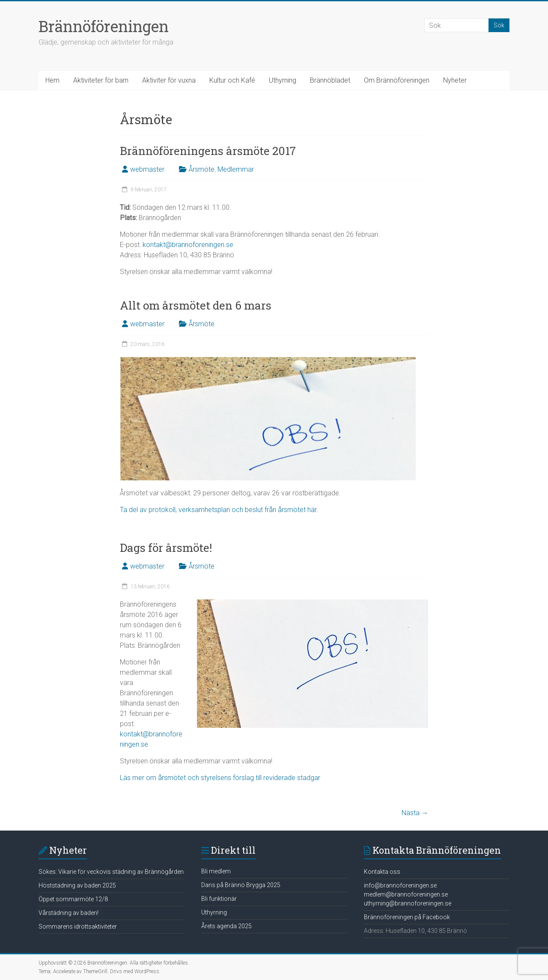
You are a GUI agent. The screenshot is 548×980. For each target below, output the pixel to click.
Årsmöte (202, 169)
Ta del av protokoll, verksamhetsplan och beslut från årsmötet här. (219, 510)
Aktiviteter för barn (101, 80)
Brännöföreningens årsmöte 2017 (208, 151)
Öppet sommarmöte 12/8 (73, 899)
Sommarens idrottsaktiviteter (78, 926)
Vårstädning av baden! (68, 913)
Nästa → (415, 813)
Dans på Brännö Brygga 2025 (241, 885)
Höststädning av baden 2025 (77, 885)
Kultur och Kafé (232, 80)
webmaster (147, 169)
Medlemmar (236, 169)
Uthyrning (283, 80)
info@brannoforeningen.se (400, 885)
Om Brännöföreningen (397, 80)
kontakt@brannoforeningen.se (188, 245)
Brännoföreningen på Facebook (407, 917)
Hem (52, 80)
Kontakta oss (382, 872)
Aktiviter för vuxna (169, 80)
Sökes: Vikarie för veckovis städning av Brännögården (111, 872)
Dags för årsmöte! (166, 548)
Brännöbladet (330, 80)
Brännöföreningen (104, 26)
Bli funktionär (219, 899)
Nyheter (455, 80)
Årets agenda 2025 (226, 926)
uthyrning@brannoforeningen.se (408, 903)
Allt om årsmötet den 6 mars (196, 305)
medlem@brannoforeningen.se (406, 894)
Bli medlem (216, 871)
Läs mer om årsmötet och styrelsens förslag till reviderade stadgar (220, 778)
